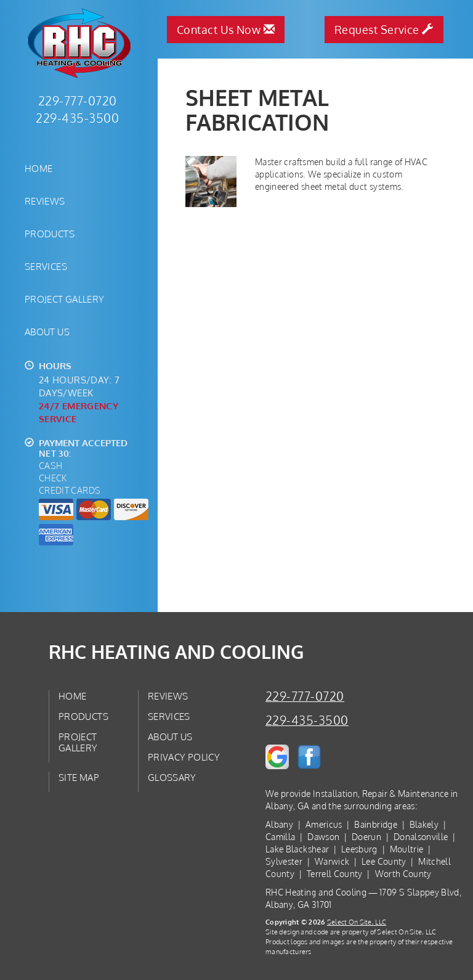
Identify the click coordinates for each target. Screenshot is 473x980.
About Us (47, 332)
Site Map (79, 777)
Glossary (172, 777)
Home (38, 168)
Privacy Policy (184, 757)
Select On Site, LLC (357, 922)
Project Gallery (65, 299)
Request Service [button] (384, 30)
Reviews (45, 201)
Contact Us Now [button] (226, 30)
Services (46, 266)
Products (50, 234)
